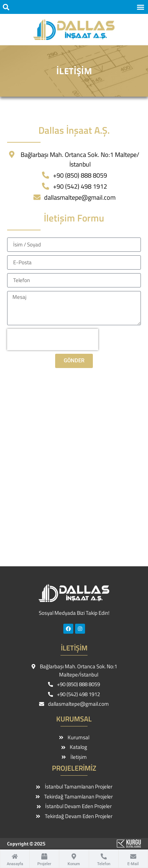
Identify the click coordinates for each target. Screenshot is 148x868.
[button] (6, 7)
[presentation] (53, 339)
